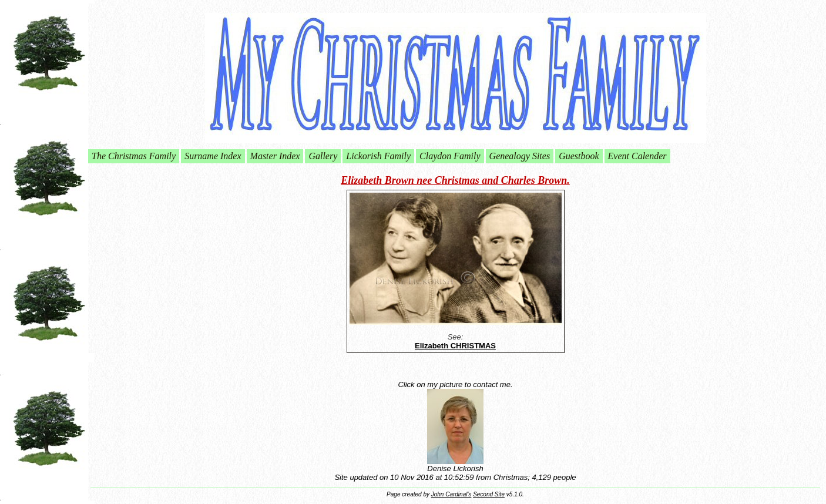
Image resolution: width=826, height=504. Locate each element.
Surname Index (213, 156)
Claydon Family (450, 156)
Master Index (275, 156)
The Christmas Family (134, 156)
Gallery (323, 156)
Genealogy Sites (520, 156)
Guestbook (579, 156)
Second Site (489, 494)
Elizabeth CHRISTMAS (455, 346)
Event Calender (637, 156)
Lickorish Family (378, 156)
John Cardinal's (451, 494)
